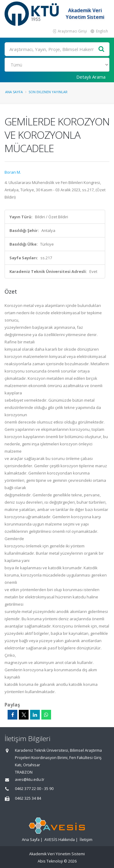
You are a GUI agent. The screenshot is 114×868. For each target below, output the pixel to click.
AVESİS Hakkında (60, 840)
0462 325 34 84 (28, 798)
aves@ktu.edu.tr (30, 779)
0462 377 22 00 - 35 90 (34, 789)
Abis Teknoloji (50, 861)
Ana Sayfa (14, 92)
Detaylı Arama (91, 77)
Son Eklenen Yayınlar (48, 92)
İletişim (86, 840)
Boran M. (13, 172)
